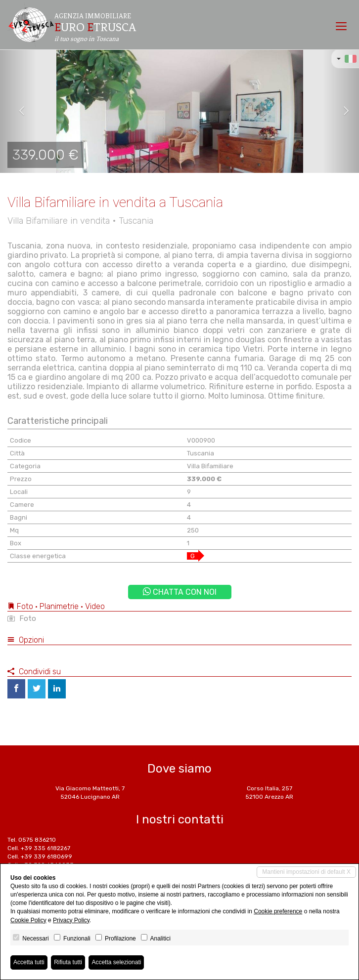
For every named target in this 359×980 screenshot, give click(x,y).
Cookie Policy (28, 920)
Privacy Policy (71, 920)
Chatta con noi (180, 592)
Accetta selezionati (116, 962)
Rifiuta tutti (68, 962)
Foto (22, 618)
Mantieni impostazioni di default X (306, 872)
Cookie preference (278, 911)
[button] (18, 111)
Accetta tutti (29, 962)
